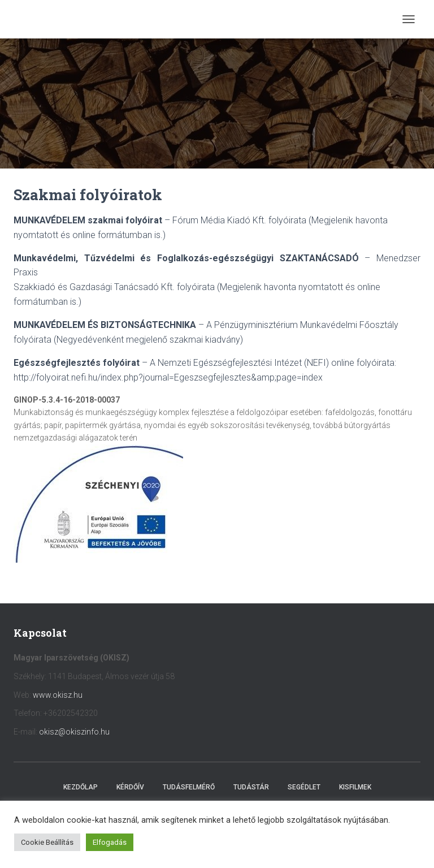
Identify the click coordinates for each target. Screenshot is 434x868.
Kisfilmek (355, 787)
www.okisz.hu (58, 695)
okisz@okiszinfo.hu (74, 732)
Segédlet (304, 787)
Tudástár (251, 787)
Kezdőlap (81, 787)
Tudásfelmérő (189, 787)
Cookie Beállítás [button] (47, 842)
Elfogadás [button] (110, 842)
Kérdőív (130, 787)
